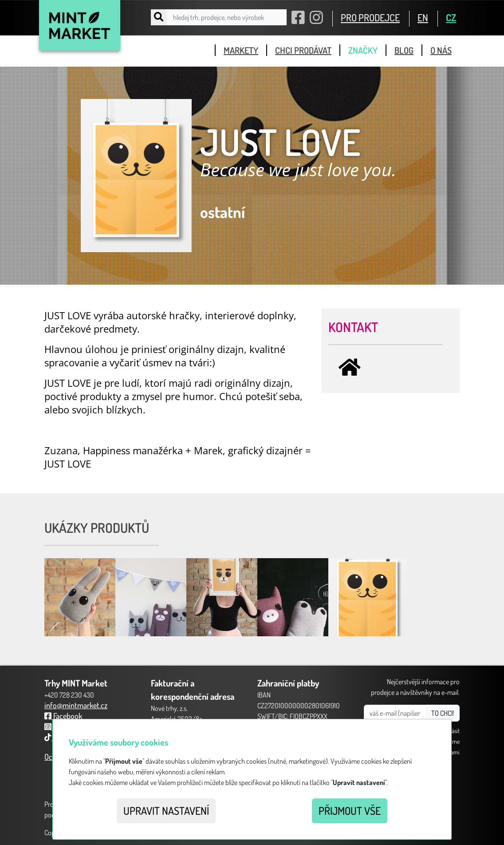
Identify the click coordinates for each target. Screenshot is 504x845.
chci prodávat (303, 50)
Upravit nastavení (166, 811)
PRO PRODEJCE (370, 17)
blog (404, 50)
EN (423, 17)
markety (241, 50)
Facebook (63, 716)
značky (363, 50)
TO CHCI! (443, 713)
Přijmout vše (350, 811)
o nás (441, 50)
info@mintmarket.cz (76, 705)
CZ (451, 17)
